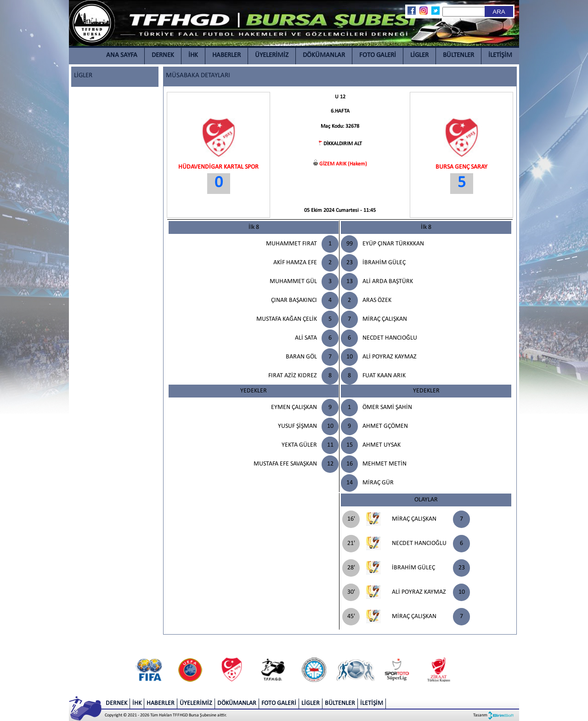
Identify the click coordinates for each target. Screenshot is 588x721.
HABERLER (226, 55)
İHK (193, 55)
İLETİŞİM (500, 55)
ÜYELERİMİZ (272, 55)
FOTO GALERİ (378, 55)
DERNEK (163, 55)
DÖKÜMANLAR (324, 55)
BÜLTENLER (458, 55)
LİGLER (419, 55)
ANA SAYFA (122, 55)
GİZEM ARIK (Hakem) (343, 164)
